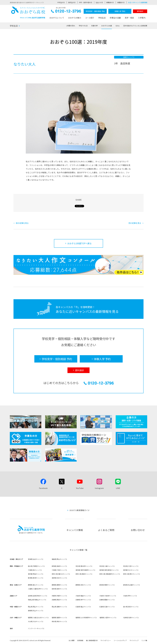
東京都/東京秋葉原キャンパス (85, 570)
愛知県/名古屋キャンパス (132, 585)
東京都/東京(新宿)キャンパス (109, 570)
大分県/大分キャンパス (36, 621)
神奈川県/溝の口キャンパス (61, 574)
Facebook (43, 488)
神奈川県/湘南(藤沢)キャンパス (110, 574)
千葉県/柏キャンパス (35, 570)
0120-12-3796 (66, 12)
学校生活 (102, 18)
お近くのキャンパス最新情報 (138, 2)
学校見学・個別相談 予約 (95, 11)
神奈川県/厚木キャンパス (132, 574)
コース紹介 (90, 18)
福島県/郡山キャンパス (59, 559)
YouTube (80, 488)
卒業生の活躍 (115, 18)
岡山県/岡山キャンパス (36, 607)
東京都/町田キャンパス (36, 574)
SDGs (118, 26)
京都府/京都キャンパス (59, 596)
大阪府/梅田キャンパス (83, 596)
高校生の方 (72, 2)
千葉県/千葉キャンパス (59, 570)
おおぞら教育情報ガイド (80, 510)
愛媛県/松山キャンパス (36, 611)
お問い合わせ (138, 530)
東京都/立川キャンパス (131, 570)
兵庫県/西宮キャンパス (59, 600)
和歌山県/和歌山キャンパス (37, 600)
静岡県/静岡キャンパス (59, 585)
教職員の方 (110, 2)
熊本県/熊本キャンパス (59, 621)
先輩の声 (94, 26)
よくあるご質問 (106, 530)
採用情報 (80, 640)
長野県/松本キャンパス (59, 578)
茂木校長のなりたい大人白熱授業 (135, 26)
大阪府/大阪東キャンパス (108, 596)
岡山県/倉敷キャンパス (59, 607)
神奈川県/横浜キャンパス (84, 574)
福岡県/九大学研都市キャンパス (86, 617)
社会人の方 (99, 2)
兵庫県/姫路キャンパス (107, 600)
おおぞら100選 (107, 26)
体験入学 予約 (120, 11)
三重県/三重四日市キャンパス (38, 589)
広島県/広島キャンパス (107, 607)
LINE (118, 488)
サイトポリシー (106, 640)
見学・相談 (129, 18)
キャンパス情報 (75, 530)
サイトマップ (134, 640)
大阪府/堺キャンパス (130, 596)
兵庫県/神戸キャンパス (83, 600)
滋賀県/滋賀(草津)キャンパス (38, 596)
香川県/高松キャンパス (131, 607)
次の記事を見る (135, 223)
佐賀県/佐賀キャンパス (131, 617)
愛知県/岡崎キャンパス (107, 585)
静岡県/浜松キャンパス (83, 585)
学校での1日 (83, 26)
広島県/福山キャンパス (83, 607)
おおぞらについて (57, 18)
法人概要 (72, 640)
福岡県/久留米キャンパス (108, 617)
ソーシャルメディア (120, 640)
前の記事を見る (22, 223)
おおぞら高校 (28, 13)
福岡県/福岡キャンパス (59, 617)
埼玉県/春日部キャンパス (84, 566)
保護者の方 (121, 2)
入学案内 (142, 18)
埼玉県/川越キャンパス (107, 566)
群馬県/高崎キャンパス (59, 566)
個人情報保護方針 (92, 640)
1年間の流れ (71, 26)
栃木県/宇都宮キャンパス (36, 566)
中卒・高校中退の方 (86, 2)
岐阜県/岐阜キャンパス (59, 589)
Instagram (99, 488)
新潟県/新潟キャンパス (36, 578)
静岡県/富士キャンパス (36, 585)
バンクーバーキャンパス (36, 628)
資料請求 (140, 11)
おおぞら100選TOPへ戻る (79, 243)
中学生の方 (61, 2)
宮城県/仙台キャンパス (36, 559)
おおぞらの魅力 (75, 18)
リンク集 (144, 640)
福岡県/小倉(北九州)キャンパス (38, 617)
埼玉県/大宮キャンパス (131, 566)
